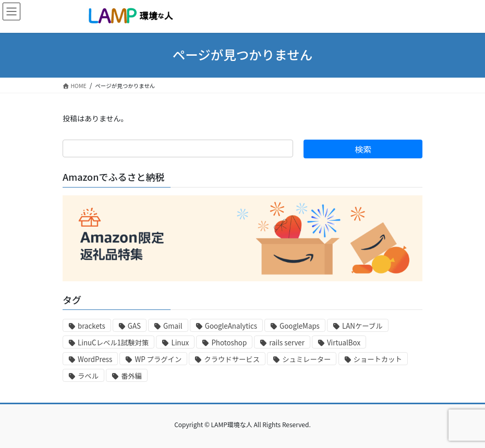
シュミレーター (306, 359)
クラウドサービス (232, 359)
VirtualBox (344, 343)
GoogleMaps (300, 326)
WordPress (95, 359)
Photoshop (229, 343)
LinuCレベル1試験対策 (113, 343)
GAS (134, 326)
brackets (92, 326)
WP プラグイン (158, 359)
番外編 (131, 376)
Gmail (173, 326)
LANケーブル (362, 326)
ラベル (88, 376)
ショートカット (378, 359)
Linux (180, 343)
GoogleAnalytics (231, 326)
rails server (287, 343)
